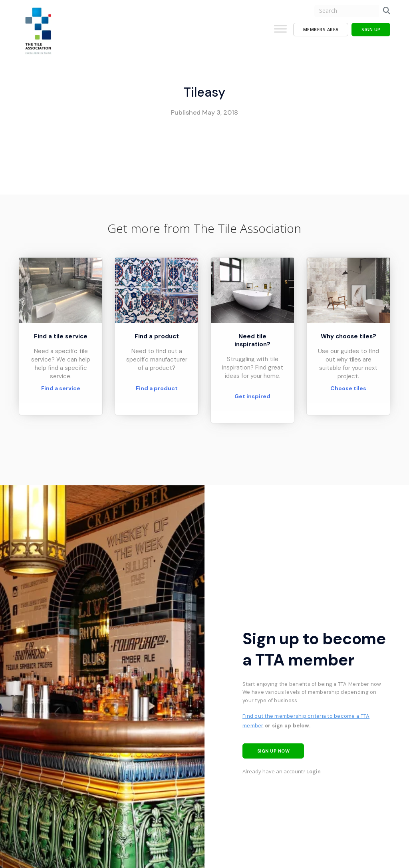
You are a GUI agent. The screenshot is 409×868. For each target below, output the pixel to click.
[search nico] (347, 11)
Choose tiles (348, 388)
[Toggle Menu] (280, 32)
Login (314, 771)
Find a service (61, 388)
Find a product (157, 388)
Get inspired (252, 396)
